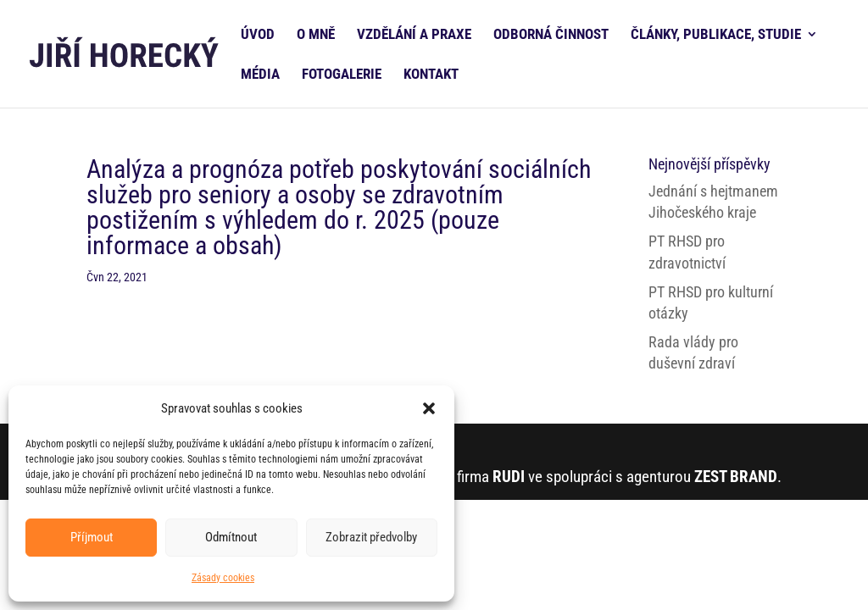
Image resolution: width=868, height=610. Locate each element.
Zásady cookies (223, 578)
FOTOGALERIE (342, 75)
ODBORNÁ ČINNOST (551, 35)
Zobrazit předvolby (371, 537)
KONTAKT (431, 75)
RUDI (509, 477)
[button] (429, 408)
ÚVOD (258, 35)
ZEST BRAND (736, 477)
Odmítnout (231, 537)
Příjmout (92, 537)
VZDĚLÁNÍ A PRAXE (414, 35)
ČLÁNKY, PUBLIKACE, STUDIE (716, 35)
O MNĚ (316, 35)
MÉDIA (260, 75)
